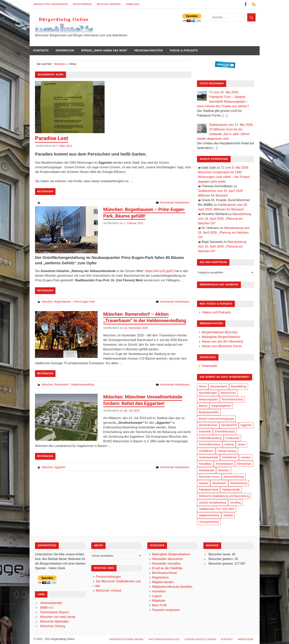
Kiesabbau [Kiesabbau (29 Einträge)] (205, 464)
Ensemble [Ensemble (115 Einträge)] (205, 431)
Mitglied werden (109, 4)
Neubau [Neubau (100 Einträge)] (204, 483)
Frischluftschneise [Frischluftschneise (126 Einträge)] (210, 444)
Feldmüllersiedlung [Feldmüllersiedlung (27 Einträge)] (210, 438)
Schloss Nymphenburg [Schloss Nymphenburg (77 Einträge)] (213, 503)
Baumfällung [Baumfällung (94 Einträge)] (239, 386)
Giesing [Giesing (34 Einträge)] (229, 444)
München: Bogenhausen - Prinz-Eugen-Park (68, 302)
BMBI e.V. (47, 608)
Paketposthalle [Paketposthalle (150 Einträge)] (231, 490)
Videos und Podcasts (216, 312)
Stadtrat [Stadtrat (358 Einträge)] (228, 515)
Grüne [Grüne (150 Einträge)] (242, 444)
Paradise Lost (52, 138)
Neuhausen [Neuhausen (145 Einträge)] (219, 483)
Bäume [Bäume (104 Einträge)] (203, 406)
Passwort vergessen (166, 610)
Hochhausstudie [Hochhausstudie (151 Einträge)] (209, 457)
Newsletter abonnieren (51, 4)
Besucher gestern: (222, 559)
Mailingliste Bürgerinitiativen (221, 337)
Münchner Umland (109, 591)
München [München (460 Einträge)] (224, 470)
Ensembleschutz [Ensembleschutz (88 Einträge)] (225, 431)
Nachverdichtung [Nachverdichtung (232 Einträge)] (234, 477)
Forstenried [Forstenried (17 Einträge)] (232, 438)
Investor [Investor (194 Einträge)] (246, 457)
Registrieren (82, 4)
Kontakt (227, 639)
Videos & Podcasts (184, 51)
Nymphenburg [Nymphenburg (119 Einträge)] (239, 483)
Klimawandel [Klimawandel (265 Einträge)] (207, 470)
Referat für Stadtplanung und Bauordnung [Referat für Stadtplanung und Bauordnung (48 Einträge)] (224, 496)
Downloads (209, 366)
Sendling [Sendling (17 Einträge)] (235, 503)
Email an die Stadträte (167, 568)
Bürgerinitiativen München (220, 332)
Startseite (41, 51)
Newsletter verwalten (166, 564)
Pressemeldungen (108, 577)
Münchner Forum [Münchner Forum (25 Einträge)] (209, 477)
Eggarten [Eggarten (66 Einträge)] (246, 425)
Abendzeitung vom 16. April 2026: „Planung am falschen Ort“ (225, 219)
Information (65, 51)
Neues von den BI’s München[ (222, 342)
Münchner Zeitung (53, 626)
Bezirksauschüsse (164, 573)
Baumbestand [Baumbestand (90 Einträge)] (219, 386)
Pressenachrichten (148, 51)
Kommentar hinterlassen (175, 202)
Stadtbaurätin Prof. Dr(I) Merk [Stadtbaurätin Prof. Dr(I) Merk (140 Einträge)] (217, 509)
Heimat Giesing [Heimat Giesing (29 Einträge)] (227, 451)
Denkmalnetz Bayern (55, 612)
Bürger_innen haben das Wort (104, 51)
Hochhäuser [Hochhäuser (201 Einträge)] (230, 457)
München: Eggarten (54, 467)
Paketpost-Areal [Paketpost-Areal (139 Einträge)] (209, 490)
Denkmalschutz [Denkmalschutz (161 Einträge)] (208, 425)
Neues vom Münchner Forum (222, 346)
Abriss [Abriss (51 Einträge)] (203, 386)
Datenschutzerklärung (127, 639)
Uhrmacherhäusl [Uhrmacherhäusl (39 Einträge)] (209, 522)
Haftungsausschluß (164, 639)
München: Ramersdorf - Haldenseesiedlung (68, 385)
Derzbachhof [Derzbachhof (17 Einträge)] (229, 425)
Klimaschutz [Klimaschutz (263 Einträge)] (244, 464)
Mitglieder (159, 601)
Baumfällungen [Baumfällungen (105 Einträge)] (208, 393)
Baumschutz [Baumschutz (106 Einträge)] (228, 393)
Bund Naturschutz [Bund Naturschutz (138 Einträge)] (232, 399)
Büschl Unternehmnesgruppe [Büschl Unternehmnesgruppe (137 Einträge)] (216, 419)
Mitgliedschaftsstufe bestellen (172, 587)
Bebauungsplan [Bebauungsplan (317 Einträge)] (208, 399)
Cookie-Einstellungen (200, 639)
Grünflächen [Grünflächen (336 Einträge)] (206, 451)
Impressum (245, 639)
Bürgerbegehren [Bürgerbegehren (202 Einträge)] (221, 406)
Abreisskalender (51, 603)
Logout (157, 596)
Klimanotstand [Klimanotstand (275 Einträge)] (224, 464)
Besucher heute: (220, 554)
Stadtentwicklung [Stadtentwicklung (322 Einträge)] (209, 515)
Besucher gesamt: (221, 564)
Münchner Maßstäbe (54, 621)
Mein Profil (159, 605)
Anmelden (133, 4)
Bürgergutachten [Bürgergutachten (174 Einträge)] (209, 412)
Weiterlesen (45, 191)
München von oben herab (58, 617)
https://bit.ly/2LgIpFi (159, 271)
